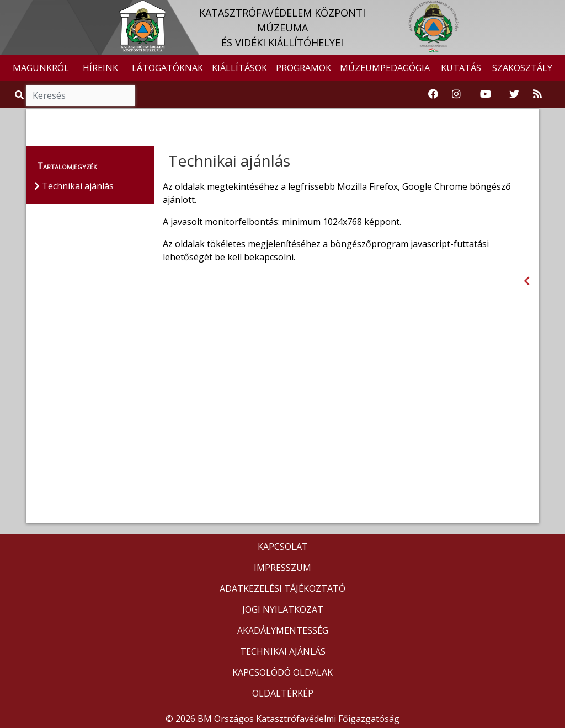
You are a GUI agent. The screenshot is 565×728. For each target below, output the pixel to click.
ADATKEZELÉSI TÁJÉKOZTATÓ (282, 588)
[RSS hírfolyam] (537, 94)
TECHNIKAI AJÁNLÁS (283, 651)
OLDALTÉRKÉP (283, 693)
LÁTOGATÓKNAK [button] (167, 68)
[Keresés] (81, 95)
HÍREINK (100, 68)
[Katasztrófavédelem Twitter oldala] (514, 94)
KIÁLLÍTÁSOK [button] (239, 68)
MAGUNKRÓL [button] (41, 68)
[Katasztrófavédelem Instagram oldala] (456, 94)
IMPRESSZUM (282, 568)
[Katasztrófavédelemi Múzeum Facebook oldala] (433, 94)
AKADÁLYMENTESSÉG (283, 630)
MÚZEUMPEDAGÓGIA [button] (385, 68)
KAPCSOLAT (283, 547)
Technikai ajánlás (229, 160)
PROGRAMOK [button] (303, 68)
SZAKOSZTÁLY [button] (522, 68)
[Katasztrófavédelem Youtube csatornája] (486, 94)
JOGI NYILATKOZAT (283, 609)
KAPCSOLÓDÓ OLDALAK (282, 672)
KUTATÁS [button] (461, 68)
